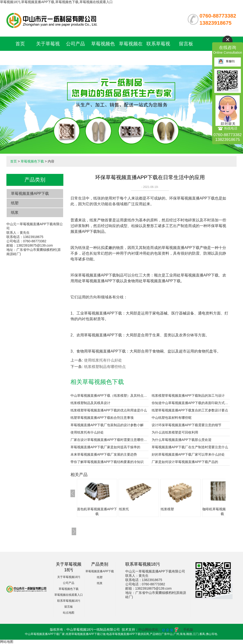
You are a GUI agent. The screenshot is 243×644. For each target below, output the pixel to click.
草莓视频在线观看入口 (69, 595)
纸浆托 (124, 509)
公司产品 (75, 44)
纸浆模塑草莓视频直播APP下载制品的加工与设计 (188, 396)
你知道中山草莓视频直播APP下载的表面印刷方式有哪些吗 (191, 403)
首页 (20, 44)
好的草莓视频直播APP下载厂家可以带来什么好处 (188, 454)
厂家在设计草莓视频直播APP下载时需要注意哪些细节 (109, 440)
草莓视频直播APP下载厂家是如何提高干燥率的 (105, 447)
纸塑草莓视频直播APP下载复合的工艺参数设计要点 (190, 410)
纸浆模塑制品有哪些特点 (105, 367)
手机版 (188, 630)
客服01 (226, 61)
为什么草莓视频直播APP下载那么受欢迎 (182, 440)
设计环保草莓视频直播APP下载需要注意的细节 (187, 425)
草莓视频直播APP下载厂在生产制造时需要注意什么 (190, 447)
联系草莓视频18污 (69, 601)
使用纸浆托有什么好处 (103, 360)
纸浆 (15, 212)
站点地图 (69, 613)
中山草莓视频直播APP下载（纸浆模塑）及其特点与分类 (109, 396)
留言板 (186, 44)
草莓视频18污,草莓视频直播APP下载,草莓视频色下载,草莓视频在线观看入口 (56, 2)
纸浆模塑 (167, 509)
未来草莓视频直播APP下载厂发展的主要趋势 (104, 454)
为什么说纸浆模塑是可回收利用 (175, 432)
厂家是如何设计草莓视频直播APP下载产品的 (185, 462)
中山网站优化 (148, 630)
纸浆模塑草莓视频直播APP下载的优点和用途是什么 (109, 410)
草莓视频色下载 (32, 161)
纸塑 (15, 203)
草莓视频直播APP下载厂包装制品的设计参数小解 (107, 425)
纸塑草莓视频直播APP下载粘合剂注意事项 (102, 418)
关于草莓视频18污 (69, 577)
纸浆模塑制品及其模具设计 (90, 403)
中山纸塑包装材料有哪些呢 (172, 418)
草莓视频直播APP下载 (30, 193)
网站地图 (7, 642)
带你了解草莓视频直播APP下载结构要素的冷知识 (107, 462)
